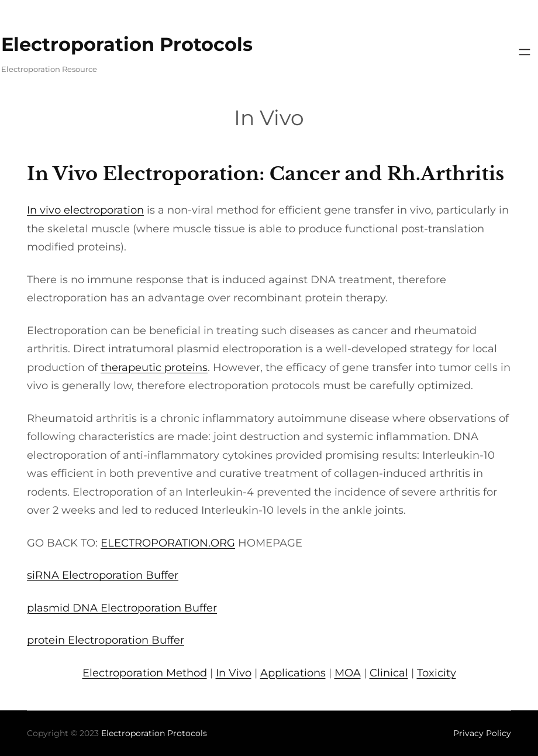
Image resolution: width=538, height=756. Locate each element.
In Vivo (234, 673)
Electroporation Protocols (127, 44)
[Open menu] (525, 52)
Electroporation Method (145, 673)
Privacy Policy (482, 733)
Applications (293, 673)
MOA (348, 673)
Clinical (389, 673)
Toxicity (437, 673)
